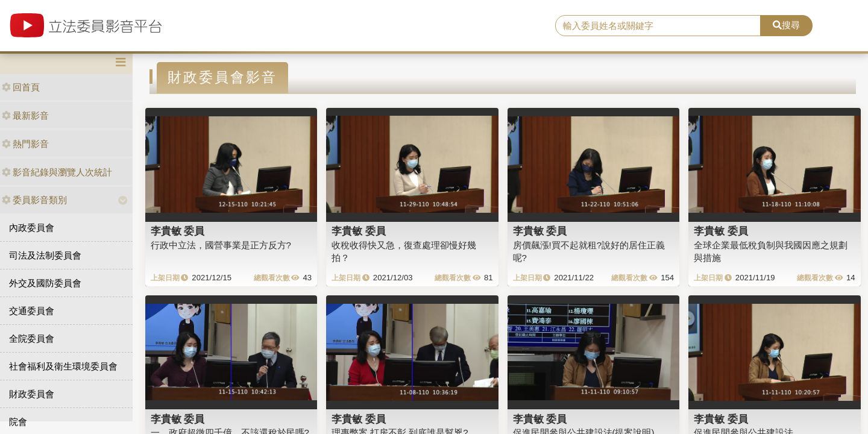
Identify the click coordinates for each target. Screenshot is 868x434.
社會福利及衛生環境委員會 (63, 366)
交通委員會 (32, 311)
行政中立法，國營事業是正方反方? (221, 245)
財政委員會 (32, 394)
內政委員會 (32, 228)
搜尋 (786, 25)
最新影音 (25, 115)
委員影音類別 (34, 200)
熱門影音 (25, 144)
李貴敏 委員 (178, 231)
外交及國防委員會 (45, 283)
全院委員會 (32, 338)
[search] (658, 26)
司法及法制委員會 (45, 255)
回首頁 (21, 87)
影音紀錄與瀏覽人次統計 (57, 172)
